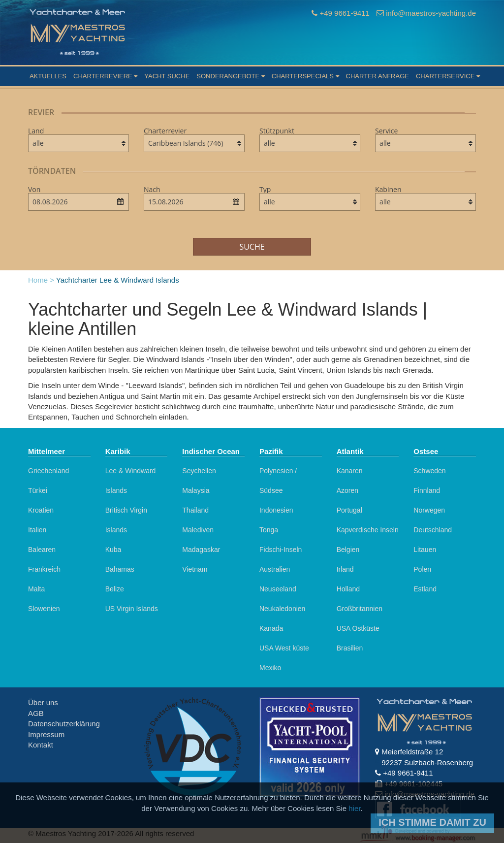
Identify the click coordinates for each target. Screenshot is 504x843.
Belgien (348, 550)
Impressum (46, 734)
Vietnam (195, 569)
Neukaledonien (282, 609)
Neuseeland (278, 589)
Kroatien (41, 510)
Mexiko (270, 668)
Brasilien (350, 648)
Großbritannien (360, 609)
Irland (345, 569)
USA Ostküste (358, 628)
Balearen (42, 550)
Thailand (195, 510)
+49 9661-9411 (344, 13)
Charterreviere (105, 76)
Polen (422, 569)
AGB (36, 713)
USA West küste (284, 648)
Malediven (198, 530)
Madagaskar (201, 550)
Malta (36, 589)
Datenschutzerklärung (64, 724)
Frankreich (44, 569)
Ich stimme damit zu (432, 822)
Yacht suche (167, 76)
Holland (348, 589)
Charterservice (448, 76)
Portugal (349, 510)
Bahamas (120, 569)
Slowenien (44, 609)
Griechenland (48, 471)
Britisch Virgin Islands (126, 520)
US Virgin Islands (132, 609)
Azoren (347, 490)
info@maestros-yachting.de (431, 13)
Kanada (271, 628)
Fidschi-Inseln (281, 550)
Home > (41, 280)
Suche (252, 247)
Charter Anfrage (378, 76)
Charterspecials (305, 76)
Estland (425, 589)
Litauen (425, 550)
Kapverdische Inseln (368, 530)
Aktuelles (48, 76)
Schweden (429, 471)
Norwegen (429, 510)
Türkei (38, 490)
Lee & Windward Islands (131, 481)
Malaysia (196, 490)
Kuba (113, 550)
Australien (275, 569)
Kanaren (350, 471)
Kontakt (41, 745)
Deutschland (433, 530)
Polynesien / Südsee (278, 481)
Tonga (269, 530)
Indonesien (276, 510)
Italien (37, 530)
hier (354, 808)
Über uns (43, 702)
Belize (115, 589)
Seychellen (199, 471)
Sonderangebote (230, 76)
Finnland (427, 490)
